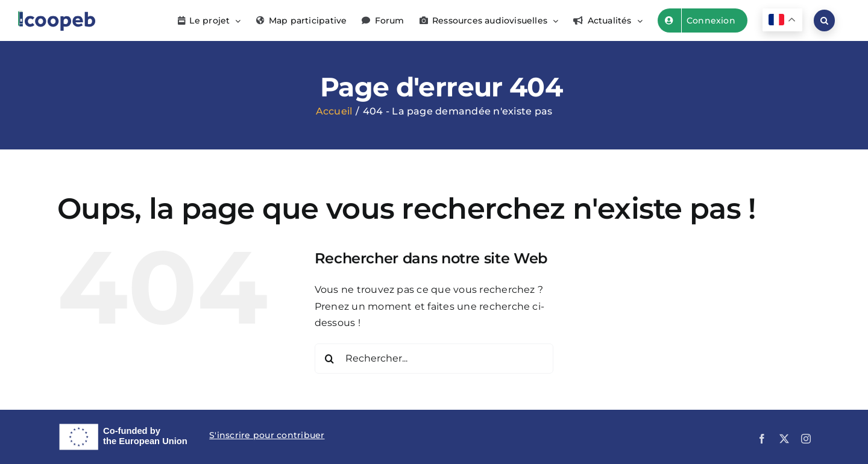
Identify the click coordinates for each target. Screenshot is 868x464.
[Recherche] (330, 359)
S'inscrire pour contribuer (267, 435)
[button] (824, 20)
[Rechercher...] (434, 359)
